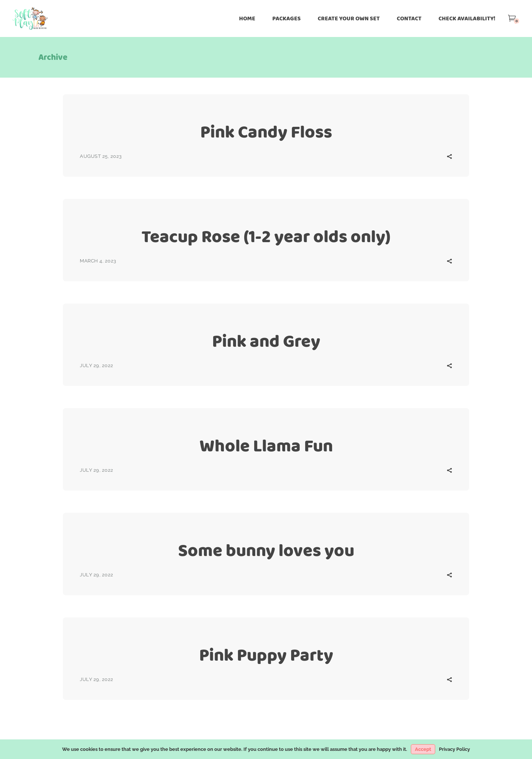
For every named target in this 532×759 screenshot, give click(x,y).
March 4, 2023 (98, 261)
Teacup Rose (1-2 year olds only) (266, 236)
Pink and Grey (266, 341)
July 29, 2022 (97, 365)
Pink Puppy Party (266, 655)
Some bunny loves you (266, 550)
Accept (423, 749)
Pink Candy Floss (266, 132)
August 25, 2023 (101, 156)
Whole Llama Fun (266, 446)
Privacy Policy (454, 749)
